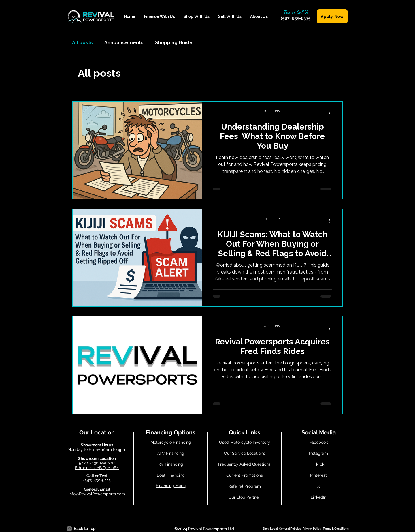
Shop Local (270, 529)
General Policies (290, 529)
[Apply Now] (332, 16)
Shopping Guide (174, 43)
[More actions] (331, 113)
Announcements (124, 43)
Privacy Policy (312, 529)
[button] (159, 17)
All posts (82, 43)
